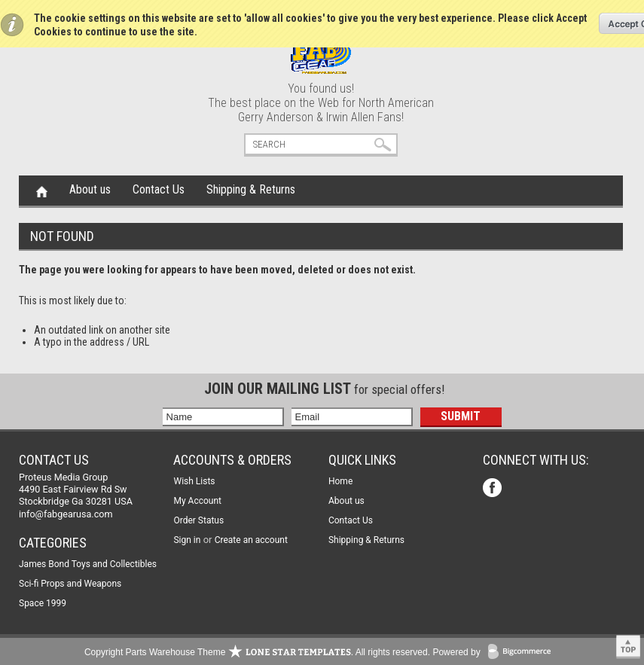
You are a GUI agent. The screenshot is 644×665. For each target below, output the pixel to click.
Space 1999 (43, 603)
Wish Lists (194, 481)
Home (42, 191)
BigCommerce (523, 653)
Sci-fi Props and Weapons (70, 584)
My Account (197, 501)
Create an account (251, 540)
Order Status (198, 520)
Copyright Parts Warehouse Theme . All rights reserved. (257, 652)
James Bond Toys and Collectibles (88, 564)
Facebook (494, 489)
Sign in (187, 540)
